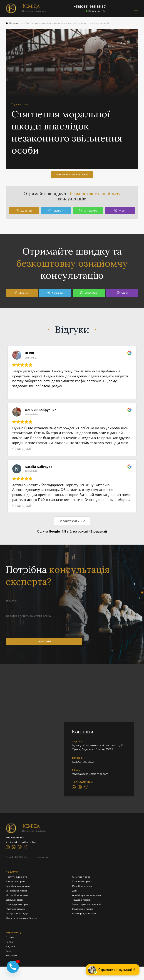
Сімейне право (77, 884)
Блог (9, 964)
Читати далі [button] (22, 451)
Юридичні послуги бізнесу (24, 929)
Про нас (11, 949)
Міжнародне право (80, 924)
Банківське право (18, 899)
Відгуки (11, 959)
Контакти (12, 969)
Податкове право (78, 919)
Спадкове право (78, 889)
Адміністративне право (83, 904)
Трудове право (77, 909)
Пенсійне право (78, 894)
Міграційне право (18, 904)
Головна (12, 23)
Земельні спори (16, 909)
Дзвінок (24, 213)
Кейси (10, 954)
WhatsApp (88, 213)
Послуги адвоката (18, 884)
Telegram (56, 213)
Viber (120, 213)
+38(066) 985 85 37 (90, 7)
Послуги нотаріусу (18, 924)
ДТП (70, 899)
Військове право (17, 889)
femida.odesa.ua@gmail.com (90, 778)
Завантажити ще (72, 523)
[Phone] (13, 965)
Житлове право (16, 919)
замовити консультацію (72, 175)
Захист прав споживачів (83, 914)
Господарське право (19, 914)
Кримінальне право (19, 894)
